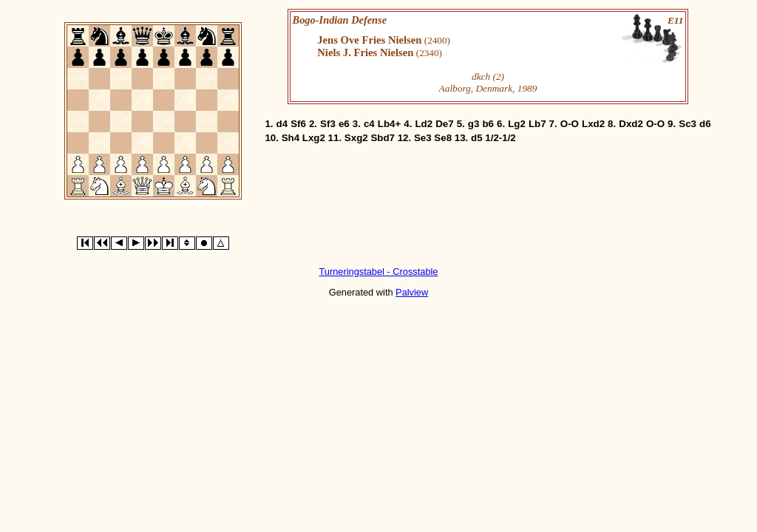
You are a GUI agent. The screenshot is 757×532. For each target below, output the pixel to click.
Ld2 (424, 124)
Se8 (443, 138)
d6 (705, 124)
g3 (474, 124)
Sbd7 (383, 138)
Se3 (423, 138)
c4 (369, 124)
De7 (444, 124)
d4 (282, 124)
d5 (477, 138)
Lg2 (517, 124)
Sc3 (688, 124)
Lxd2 (593, 124)
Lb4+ (389, 124)
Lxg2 (314, 138)
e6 (344, 124)
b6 (488, 124)
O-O (570, 124)
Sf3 (328, 124)
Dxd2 (631, 124)
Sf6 (298, 124)
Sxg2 (356, 138)
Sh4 (291, 138)
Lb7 (537, 124)
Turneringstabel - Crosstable (379, 272)
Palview (412, 292)
